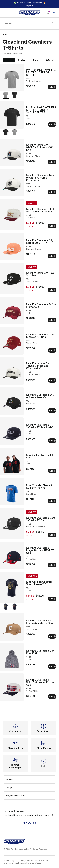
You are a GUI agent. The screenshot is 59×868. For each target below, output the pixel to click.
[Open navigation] (6, 13)
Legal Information (29, 795)
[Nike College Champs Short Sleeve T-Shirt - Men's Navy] (14, 607)
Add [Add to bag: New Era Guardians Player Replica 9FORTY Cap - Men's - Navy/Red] (52, 565)
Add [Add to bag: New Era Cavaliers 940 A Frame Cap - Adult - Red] (52, 320)
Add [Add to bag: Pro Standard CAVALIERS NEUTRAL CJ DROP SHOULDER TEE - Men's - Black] (52, 124)
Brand (36, 60)
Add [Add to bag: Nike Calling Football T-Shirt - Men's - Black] (52, 471)
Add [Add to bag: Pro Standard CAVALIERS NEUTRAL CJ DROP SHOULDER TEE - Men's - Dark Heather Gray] (52, 87)
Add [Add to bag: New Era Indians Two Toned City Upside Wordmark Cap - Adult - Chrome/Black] (52, 380)
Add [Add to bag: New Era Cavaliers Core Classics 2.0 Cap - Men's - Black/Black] (52, 350)
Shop (29, 787)
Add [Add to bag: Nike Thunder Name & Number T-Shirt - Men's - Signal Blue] (52, 501)
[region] (30, 4)
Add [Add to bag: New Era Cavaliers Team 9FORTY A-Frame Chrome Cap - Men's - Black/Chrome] (52, 192)
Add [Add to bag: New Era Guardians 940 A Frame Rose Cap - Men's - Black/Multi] (52, 410)
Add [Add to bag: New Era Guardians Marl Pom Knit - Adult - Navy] (52, 666)
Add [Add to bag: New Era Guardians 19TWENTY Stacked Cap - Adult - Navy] (52, 441)
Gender (23, 60)
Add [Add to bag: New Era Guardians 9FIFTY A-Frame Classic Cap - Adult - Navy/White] (52, 697)
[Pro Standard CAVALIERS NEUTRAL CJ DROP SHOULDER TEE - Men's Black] (14, 95)
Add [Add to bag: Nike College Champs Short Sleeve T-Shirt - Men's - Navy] (52, 599)
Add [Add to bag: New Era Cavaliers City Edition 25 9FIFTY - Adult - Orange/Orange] (52, 256)
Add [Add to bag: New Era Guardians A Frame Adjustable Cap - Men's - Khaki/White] (52, 636)
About (29, 779)
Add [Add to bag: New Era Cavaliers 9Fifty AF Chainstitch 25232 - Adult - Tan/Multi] (52, 226)
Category (51, 60)
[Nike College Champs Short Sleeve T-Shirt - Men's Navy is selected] (6, 607)
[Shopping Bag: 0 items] (54, 13)
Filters (9, 60)
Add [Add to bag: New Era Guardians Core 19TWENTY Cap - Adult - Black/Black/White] (52, 535)
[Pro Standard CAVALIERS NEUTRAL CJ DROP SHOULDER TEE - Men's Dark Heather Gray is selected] (6, 95)
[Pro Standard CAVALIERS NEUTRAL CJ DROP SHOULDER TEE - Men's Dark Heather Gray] (14, 133)
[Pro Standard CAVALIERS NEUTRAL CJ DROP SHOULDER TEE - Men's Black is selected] (6, 133)
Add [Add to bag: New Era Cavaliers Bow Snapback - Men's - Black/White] (52, 290)
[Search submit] (53, 24)
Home (5, 34)
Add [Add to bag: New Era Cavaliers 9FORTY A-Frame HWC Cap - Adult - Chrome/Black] (52, 162)
